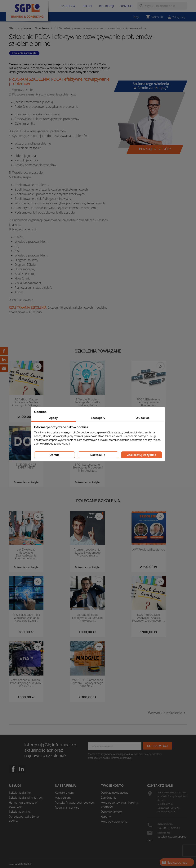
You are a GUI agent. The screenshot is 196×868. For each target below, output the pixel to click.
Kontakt (127, 6)
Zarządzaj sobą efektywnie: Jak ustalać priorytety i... (87, 618)
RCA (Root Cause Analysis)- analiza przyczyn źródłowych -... (149, 618)
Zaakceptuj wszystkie (142, 455)
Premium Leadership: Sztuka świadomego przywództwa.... (87, 553)
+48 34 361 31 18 (165, 828)
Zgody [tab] (53, 418)
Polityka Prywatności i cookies (74, 803)
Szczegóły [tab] (98, 418)
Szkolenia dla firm (20, 793)
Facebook (13, 777)
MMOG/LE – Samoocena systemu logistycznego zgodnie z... (87, 683)
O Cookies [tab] (143, 418)
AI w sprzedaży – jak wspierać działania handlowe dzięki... (26, 618)
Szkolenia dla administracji (26, 798)
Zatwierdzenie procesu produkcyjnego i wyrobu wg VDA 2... (26, 683)
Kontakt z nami (65, 793)
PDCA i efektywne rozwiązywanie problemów (149, 403)
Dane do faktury (111, 812)
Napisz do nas (174, 863)
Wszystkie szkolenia (167, 713)
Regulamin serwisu (67, 808)
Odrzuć (54, 455)
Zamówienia (109, 798)
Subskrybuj (157, 746)
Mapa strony (63, 798)
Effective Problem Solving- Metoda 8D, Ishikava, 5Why (87, 403)
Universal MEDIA (16, 864)
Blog (136, 17)
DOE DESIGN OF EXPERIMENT (26, 466)
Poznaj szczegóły (155, 149)
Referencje (107, 6)
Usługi (87, 6)
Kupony (106, 817)
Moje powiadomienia (114, 822)
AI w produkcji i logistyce (149, 550)
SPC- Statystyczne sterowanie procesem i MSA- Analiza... (87, 468)
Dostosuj (98, 455)
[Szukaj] (162, 6)
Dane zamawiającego (115, 793)
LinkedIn (22, 769)
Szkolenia (68, 6)
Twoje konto (112, 786)
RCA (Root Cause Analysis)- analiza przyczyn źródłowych (26, 403)
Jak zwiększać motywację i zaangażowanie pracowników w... (26, 554)
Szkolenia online (20, 812)
